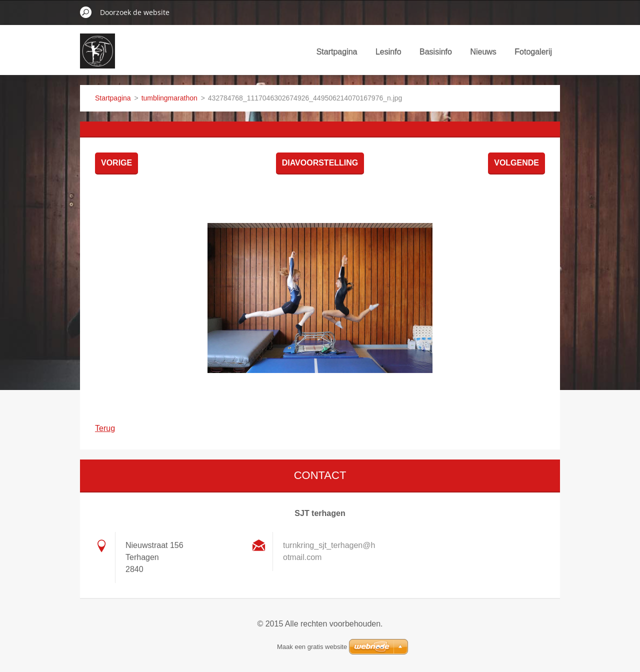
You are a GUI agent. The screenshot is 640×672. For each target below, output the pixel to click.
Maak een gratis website (312, 647)
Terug (105, 428)
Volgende (516, 163)
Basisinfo (436, 52)
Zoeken (86, 12)
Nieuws (483, 52)
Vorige (116, 163)
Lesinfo (388, 52)
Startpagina (337, 52)
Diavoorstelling (320, 163)
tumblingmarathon (169, 98)
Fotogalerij (533, 52)
